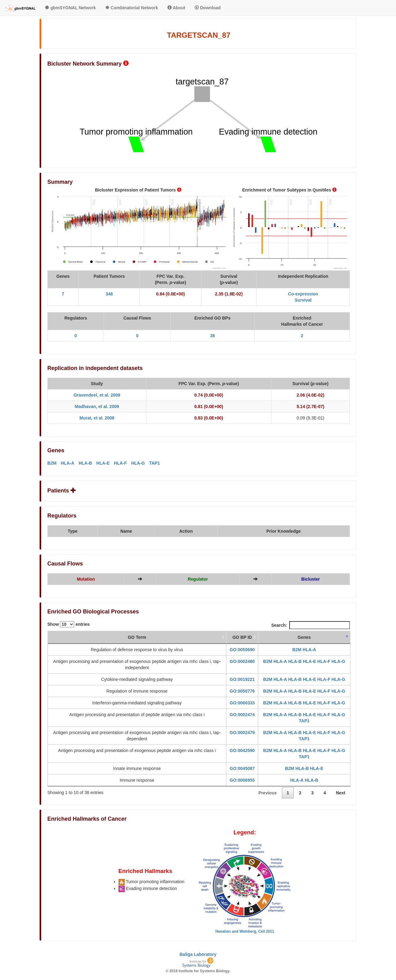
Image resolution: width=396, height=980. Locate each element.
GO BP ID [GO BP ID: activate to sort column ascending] (242, 637)
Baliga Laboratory (198, 954)
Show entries (69, 624)
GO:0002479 (242, 733)
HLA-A (67, 463)
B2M (52, 463)
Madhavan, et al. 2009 (97, 406)
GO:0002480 (242, 661)
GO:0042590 (242, 750)
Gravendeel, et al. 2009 (97, 395)
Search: (311, 625)
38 (213, 336)
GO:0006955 (242, 780)
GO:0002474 (242, 715)
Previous (267, 793)
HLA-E (103, 463)
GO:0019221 (242, 679)
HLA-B (85, 463)
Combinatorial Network (132, 8)
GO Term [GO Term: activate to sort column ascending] (137, 637)
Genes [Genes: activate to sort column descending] (304, 637)
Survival (303, 300)
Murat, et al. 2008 (97, 418)
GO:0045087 (242, 768)
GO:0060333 (242, 703)
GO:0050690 (242, 650)
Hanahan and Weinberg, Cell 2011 (245, 931)
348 (109, 294)
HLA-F (120, 463)
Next (341, 793)
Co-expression (303, 294)
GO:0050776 (242, 691)
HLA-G (138, 463)
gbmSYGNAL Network (70, 8)
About (176, 8)
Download (208, 8)
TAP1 (155, 463)
